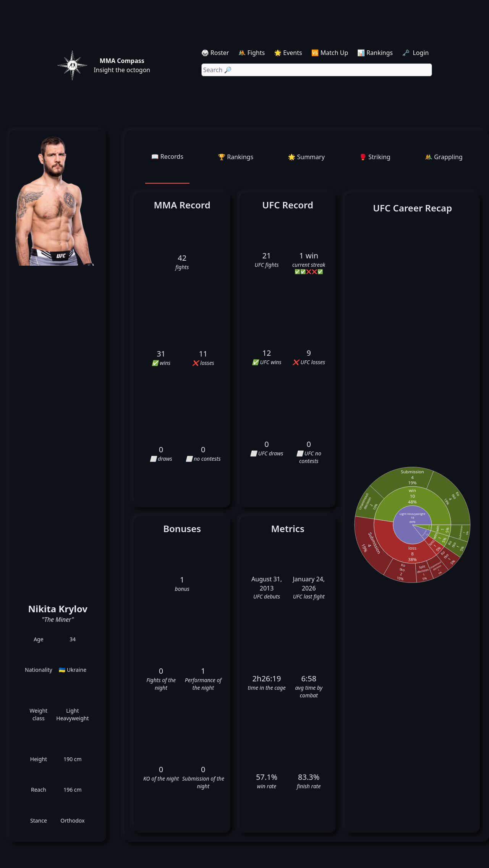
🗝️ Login (416, 53)
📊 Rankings (375, 53)
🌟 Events (288, 53)
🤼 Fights (251, 53)
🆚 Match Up (330, 53)
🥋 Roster (215, 53)
